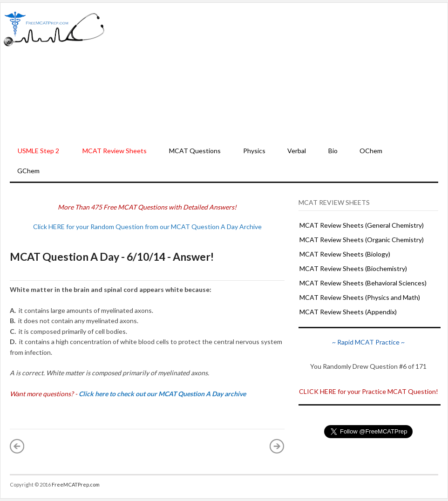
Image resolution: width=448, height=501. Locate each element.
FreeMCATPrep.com (76, 484)
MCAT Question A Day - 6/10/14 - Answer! (112, 257)
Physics (254, 151)
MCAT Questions (195, 151)
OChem (371, 151)
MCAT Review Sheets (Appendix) (348, 312)
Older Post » (277, 446)
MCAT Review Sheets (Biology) (345, 254)
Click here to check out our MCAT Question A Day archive (162, 394)
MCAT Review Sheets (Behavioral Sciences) (363, 283)
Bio (333, 151)
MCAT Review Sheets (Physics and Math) (360, 297)
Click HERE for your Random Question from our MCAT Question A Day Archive (147, 227)
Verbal (297, 151)
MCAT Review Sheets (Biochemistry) (353, 268)
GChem (28, 171)
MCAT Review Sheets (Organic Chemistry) (362, 240)
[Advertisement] (276, 73)
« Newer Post (17, 446)
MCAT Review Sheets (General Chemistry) (362, 225)
